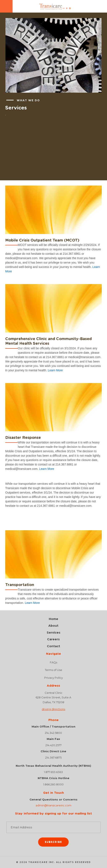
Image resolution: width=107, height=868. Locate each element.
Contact (53, 646)
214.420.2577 (53, 745)
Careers (53, 639)
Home (53, 619)
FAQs (53, 662)
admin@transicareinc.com (53, 805)
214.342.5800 (53, 733)
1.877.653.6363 (53, 772)
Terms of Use (53, 670)
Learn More (55, 370)
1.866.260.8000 (53, 784)
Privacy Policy (53, 678)
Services (53, 633)
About (53, 626)
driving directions (53, 709)
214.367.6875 (53, 758)
